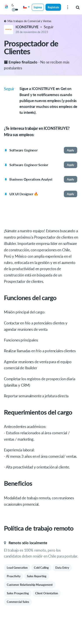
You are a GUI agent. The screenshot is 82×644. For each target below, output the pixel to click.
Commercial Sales (18, 602)
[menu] (68, 7)
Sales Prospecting (18, 593)
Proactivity (14, 576)
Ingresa (38, 7)
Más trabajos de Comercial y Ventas (28, 21)
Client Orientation (47, 593)
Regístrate (53, 7)
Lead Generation (17, 568)
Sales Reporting (37, 576)
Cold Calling (41, 568)
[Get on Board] (6, 7)
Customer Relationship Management (30, 585)
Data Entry (62, 568)
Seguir (49, 27)
